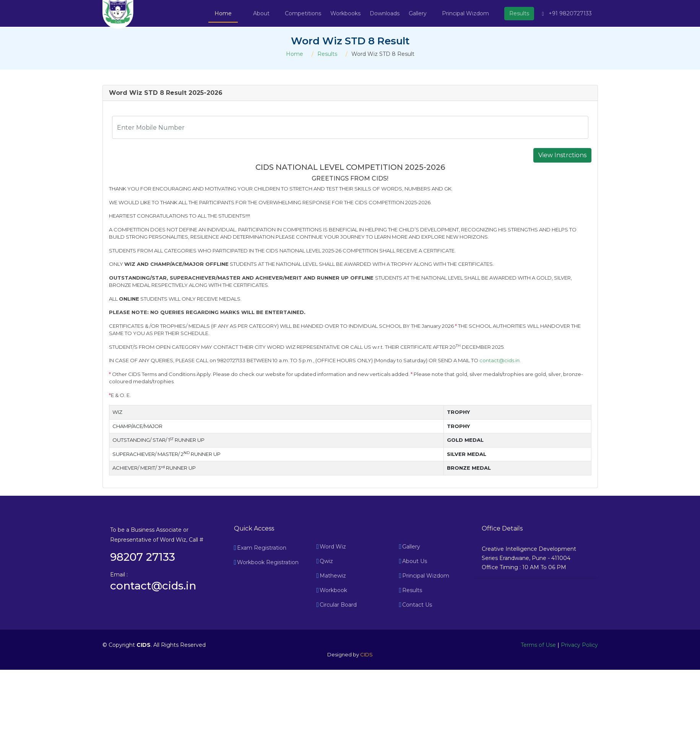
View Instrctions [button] (562, 155)
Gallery (411, 547)
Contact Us (417, 605)
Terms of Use (538, 645)
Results (327, 54)
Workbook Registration (268, 562)
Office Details (502, 528)
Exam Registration (262, 548)
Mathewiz (333, 576)
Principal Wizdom (465, 13)
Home (223, 13)
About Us (415, 561)
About (261, 13)
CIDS (366, 654)
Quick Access (254, 528)
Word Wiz (333, 547)
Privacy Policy (579, 645)
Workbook (333, 590)
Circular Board (338, 605)
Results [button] (519, 13)
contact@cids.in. (500, 360)
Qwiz (326, 561)
